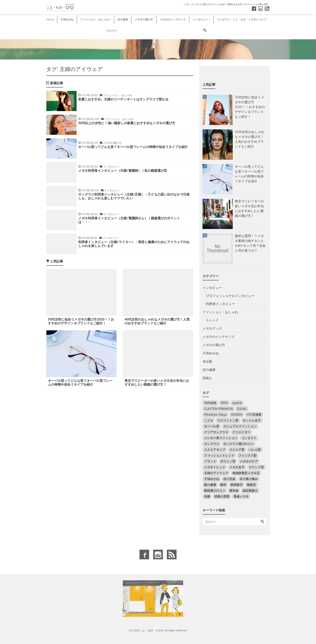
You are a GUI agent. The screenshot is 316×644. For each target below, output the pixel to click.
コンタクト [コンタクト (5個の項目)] (249, 438)
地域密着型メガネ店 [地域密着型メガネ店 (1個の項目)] (246, 473)
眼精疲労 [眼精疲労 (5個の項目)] (237, 485)
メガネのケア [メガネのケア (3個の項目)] (249, 461)
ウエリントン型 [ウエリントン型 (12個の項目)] (228, 420)
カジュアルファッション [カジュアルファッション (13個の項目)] (240, 426)
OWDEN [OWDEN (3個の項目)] (237, 415)
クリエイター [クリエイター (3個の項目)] (241, 432)
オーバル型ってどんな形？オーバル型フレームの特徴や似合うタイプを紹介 (249, 174)
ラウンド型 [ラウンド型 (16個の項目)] (256, 467)
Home (50, 19)
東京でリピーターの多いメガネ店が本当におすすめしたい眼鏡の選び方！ (249, 208)
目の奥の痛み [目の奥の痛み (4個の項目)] (249, 479)
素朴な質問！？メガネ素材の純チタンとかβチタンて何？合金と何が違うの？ (250, 243)
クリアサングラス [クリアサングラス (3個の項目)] (216, 432)
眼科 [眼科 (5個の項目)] (223, 485)
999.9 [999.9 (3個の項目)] (224, 403)
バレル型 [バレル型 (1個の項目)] (255, 450)
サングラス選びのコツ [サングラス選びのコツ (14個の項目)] (238, 444)
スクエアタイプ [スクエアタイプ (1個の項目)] (215, 450)
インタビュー (200, 19)
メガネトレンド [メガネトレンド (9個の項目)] (215, 467)
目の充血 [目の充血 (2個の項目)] (229, 479)
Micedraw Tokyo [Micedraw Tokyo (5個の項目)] (216, 415)
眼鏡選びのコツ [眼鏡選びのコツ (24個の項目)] (215, 491)
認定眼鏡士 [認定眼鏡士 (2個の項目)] (250, 491)
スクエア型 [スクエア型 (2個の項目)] (237, 450)
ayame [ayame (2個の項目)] (237, 403)
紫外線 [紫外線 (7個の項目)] (234, 491)
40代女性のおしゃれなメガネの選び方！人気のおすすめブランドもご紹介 (249, 139)
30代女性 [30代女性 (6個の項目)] (210, 403)
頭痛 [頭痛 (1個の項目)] (207, 496)
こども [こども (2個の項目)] (209, 420)
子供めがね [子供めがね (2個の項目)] (212, 479)
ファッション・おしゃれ (95, 19)
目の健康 (123, 19)
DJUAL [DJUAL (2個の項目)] (242, 409)
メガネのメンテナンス (173, 19)
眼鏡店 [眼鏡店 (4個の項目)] (251, 485)
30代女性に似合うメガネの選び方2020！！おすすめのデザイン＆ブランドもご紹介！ (250, 107)
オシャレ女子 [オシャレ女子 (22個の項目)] (252, 420)
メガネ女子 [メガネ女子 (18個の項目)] (237, 467)
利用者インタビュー (220, 304)
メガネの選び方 (144, 19)
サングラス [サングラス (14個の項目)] (212, 444)
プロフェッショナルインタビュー (230, 296)
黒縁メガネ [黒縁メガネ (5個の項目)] (241, 496)
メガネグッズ (212, 328)
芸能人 (207, 378)
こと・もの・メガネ (152, 630)
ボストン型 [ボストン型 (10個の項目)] (228, 461)
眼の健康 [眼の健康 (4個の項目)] (210, 485)
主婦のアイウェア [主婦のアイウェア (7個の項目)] (216, 473)
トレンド (212, 320)
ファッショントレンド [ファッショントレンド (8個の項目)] (219, 455)
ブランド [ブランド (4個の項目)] (210, 461)
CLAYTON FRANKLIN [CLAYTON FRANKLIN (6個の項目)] (219, 409)
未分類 (207, 361)
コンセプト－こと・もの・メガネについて (242, 19)
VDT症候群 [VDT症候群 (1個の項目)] (254, 415)
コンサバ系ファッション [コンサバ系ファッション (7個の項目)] (221, 438)
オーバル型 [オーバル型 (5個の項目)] (212, 426)
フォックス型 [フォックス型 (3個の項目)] (247, 455)
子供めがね (67, 19)
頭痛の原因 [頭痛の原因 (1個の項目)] (222, 496)
